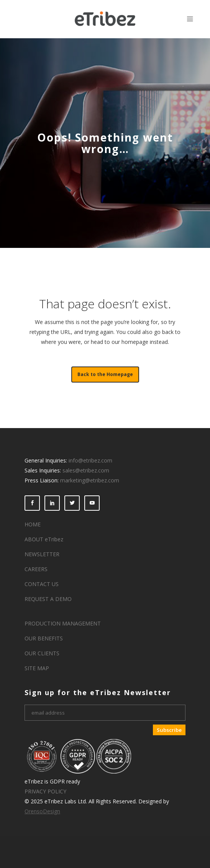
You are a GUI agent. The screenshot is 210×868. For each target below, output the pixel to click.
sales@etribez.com (86, 470)
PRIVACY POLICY (45, 791)
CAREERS (36, 569)
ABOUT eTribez (44, 539)
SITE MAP (37, 668)
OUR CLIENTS (42, 653)
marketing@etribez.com (90, 480)
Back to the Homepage (105, 374)
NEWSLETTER (42, 554)
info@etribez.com (90, 460)
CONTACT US (42, 584)
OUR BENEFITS (44, 638)
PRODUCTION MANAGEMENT (63, 623)
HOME (33, 524)
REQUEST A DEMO (48, 599)
